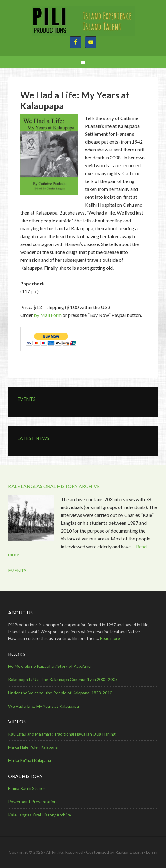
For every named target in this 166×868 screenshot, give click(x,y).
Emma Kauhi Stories (27, 788)
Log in (152, 852)
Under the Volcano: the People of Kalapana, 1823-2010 (60, 693)
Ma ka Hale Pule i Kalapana (33, 747)
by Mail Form (48, 315)
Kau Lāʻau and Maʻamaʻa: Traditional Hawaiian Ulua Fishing (62, 734)
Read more (110, 638)
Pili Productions (83, 21)
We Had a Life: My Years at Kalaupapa (44, 706)
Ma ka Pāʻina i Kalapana (30, 760)
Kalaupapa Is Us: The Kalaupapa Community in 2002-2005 (63, 679)
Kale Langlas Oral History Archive (40, 815)
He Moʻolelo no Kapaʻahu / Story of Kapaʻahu (49, 666)
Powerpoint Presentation (32, 801)
